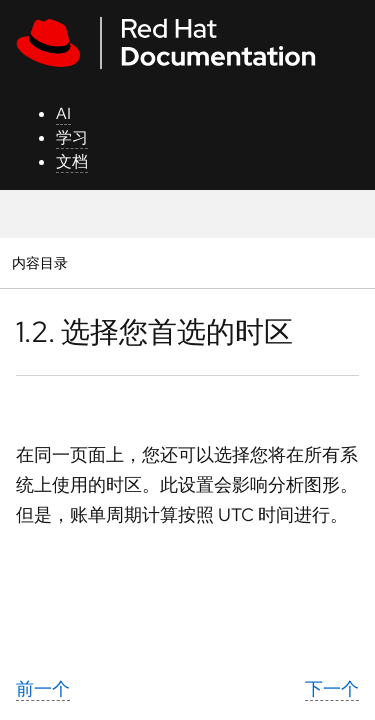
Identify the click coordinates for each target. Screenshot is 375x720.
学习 (72, 137)
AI (63, 113)
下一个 (332, 688)
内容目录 (39, 262)
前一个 (43, 688)
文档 (72, 161)
